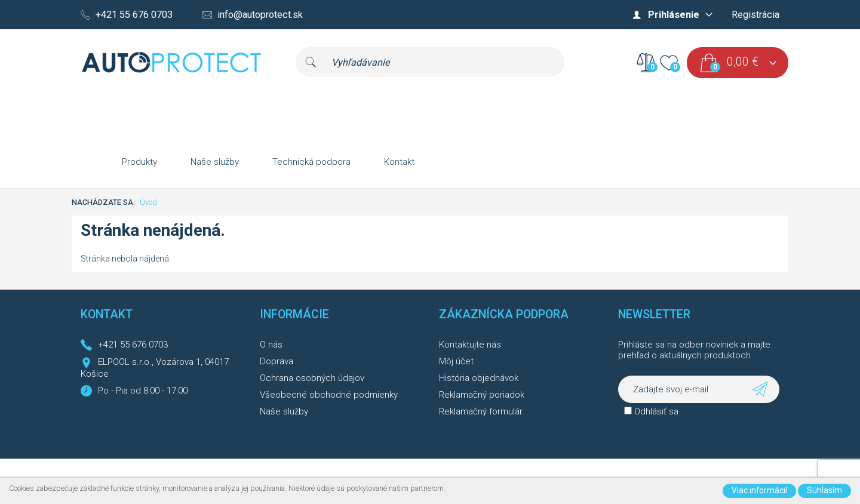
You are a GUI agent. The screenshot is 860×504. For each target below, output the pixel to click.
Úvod (148, 202)
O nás (271, 345)
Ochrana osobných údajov (312, 378)
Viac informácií (759, 490)
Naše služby (215, 162)
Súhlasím (824, 490)
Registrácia (755, 15)
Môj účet (456, 361)
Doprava (277, 361)
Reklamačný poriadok (482, 395)
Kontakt (399, 162)
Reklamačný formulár (481, 411)
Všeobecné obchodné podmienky (329, 395)
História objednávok (479, 378)
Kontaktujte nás (470, 345)
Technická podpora (311, 162)
